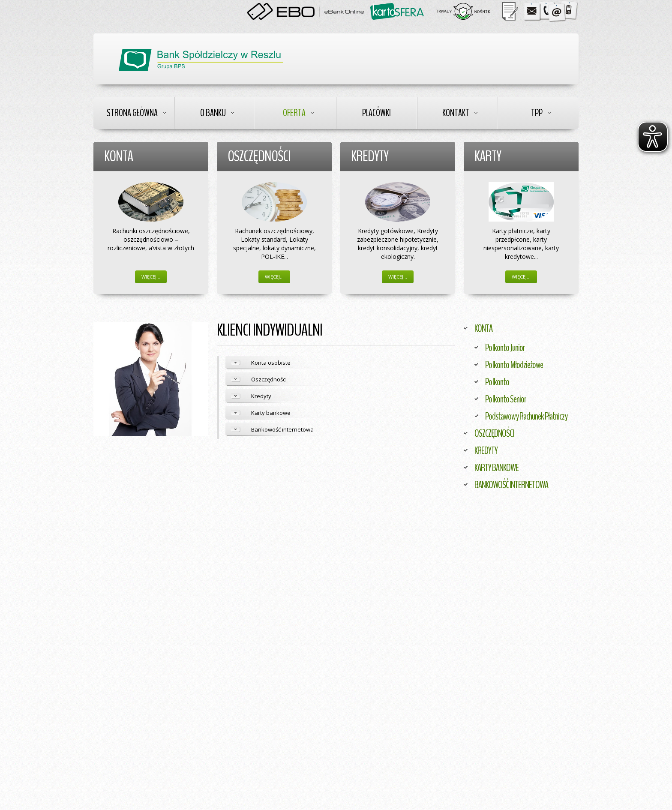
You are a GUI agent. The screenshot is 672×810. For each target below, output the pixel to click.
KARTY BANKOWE (496, 468)
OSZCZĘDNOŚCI (494, 433)
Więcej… (151, 277)
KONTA (483, 328)
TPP (537, 113)
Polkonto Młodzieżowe (514, 365)
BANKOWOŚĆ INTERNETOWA (511, 485)
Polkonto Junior (505, 348)
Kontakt (456, 113)
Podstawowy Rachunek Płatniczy (526, 416)
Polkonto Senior (505, 399)
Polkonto (497, 382)
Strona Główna (132, 113)
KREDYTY (486, 450)
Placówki (376, 113)
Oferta (294, 113)
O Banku (213, 113)
